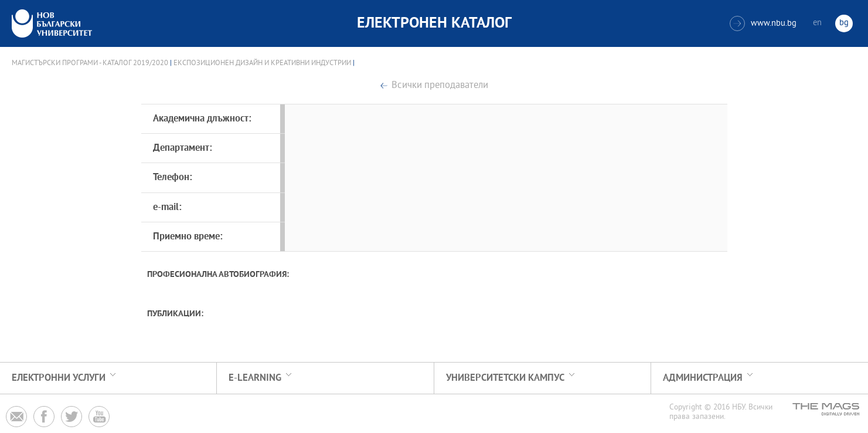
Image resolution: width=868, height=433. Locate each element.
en (817, 23)
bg (844, 23)
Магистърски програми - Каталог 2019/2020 (90, 63)
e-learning (255, 378)
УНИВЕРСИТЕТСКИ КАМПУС (505, 378)
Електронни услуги (59, 378)
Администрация (703, 378)
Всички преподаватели (440, 86)
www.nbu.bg (763, 23)
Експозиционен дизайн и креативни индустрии (262, 63)
